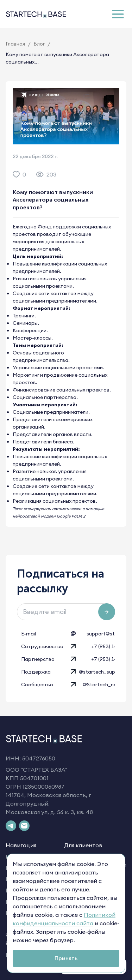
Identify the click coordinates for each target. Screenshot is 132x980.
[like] (16, 174)
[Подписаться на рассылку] (107, 612)
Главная (15, 44)
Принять (66, 958)
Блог (39, 44)
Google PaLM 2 (71, 516)
